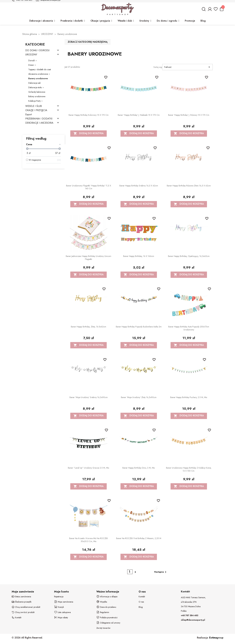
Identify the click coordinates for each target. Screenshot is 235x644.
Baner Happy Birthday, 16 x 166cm (139, 256)
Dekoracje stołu (35, 87)
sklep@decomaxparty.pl (193, 620)
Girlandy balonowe (37, 92)
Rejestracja (59, 597)
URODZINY (31, 55)
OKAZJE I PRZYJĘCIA (36, 110)
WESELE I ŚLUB (34, 106)
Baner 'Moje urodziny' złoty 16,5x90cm (139, 397)
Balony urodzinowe (37, 96)
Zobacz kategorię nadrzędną (88, 42)
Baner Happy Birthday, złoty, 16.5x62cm (88, 327)
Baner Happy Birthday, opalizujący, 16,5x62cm (189, 256)
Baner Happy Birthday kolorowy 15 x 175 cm (89, 115)
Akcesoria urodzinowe (38, 74)
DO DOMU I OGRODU (37, 51)
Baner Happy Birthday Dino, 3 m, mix (139, 468)
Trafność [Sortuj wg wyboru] (187, 67)
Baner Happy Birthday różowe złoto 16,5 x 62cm (189, 186)
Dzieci (31, 65)
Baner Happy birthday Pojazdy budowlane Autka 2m (139, 327)
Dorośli (32, 60)
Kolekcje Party (34, 101)
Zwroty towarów (103, 628)
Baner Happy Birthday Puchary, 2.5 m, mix (189, 397)
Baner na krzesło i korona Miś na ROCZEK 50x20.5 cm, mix (89, 540)
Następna (161, 572)
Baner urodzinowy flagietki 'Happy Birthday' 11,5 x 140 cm (89, 187)
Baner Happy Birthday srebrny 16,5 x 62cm (139, 186)
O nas (141, 602)
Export (29, 115)
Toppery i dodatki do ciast (40, 69)
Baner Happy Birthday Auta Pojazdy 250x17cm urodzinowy (189, 328)
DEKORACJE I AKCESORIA (39, 123)
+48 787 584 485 (190, 615)
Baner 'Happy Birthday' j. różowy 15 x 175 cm (189, 115)
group (216, 638)
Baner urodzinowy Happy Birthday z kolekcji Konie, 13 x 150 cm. (189, 469)
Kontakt (142, 597)
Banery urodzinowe (38, 78)
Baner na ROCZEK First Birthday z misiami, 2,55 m (139, 538)
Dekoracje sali (34, 83)
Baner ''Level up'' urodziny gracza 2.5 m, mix (88, 468)
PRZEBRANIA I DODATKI (39, 119)
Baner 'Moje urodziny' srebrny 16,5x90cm (89, 397)
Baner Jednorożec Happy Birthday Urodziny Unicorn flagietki (88, 258)
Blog (141, 607)
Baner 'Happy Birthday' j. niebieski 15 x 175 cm (139, 115)
